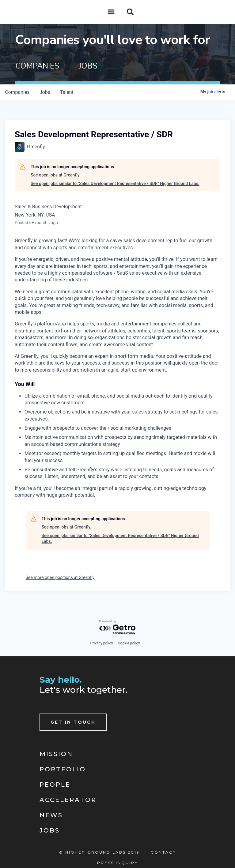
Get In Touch (73, 722)
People (55, 785)
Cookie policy (129, 643)
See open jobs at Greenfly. (56, 175)
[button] (111, 12)
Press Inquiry (117, 863)
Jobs (50, 830)
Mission (56, 754)
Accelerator (68, 800)
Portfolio (63, 769)
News (51, 815)
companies (17, 92)
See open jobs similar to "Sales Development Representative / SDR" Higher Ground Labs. (115, 184)
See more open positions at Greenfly (60, 577)
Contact (163, 852)
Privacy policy (101, 643)
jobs (45, 92)
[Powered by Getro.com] (118, 627)
